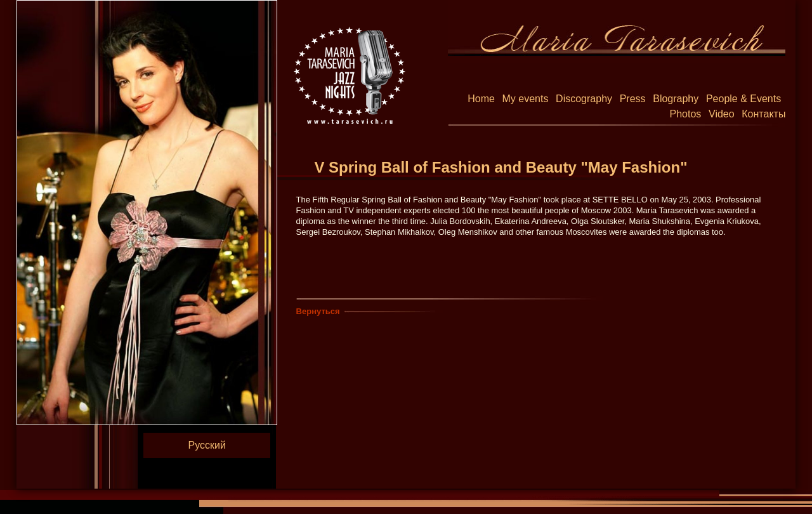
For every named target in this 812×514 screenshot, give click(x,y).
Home (481, 99)
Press (633, 99)
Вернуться (318, 311)
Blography (676, 99)
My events (526, 99)
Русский (207, 445)
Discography (584, 99)
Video (722, 114)
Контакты (763, 114)
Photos (686, 114)
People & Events (743, 99)
